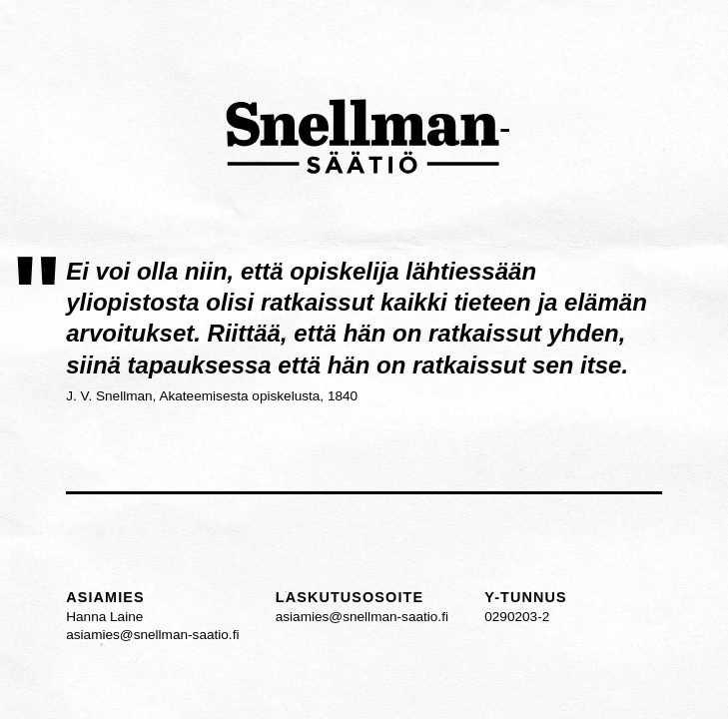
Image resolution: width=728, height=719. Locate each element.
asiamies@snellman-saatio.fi (152, 635)
